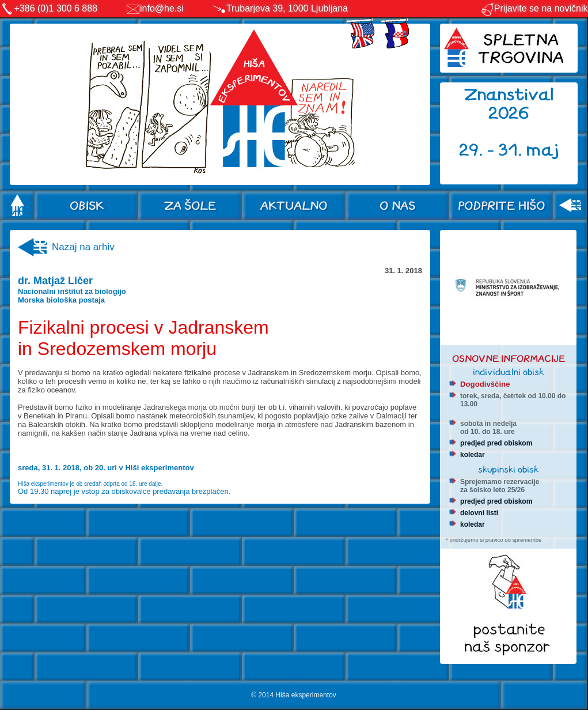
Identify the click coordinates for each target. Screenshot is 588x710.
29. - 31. (493, 150)
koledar (473, 455)
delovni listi (479, 513)
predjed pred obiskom (496, 443)
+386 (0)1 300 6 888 (56, 8)
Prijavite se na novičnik (534, 8)
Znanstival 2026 (509, 104)
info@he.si (162, 8)
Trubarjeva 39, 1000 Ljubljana (287, 8)
